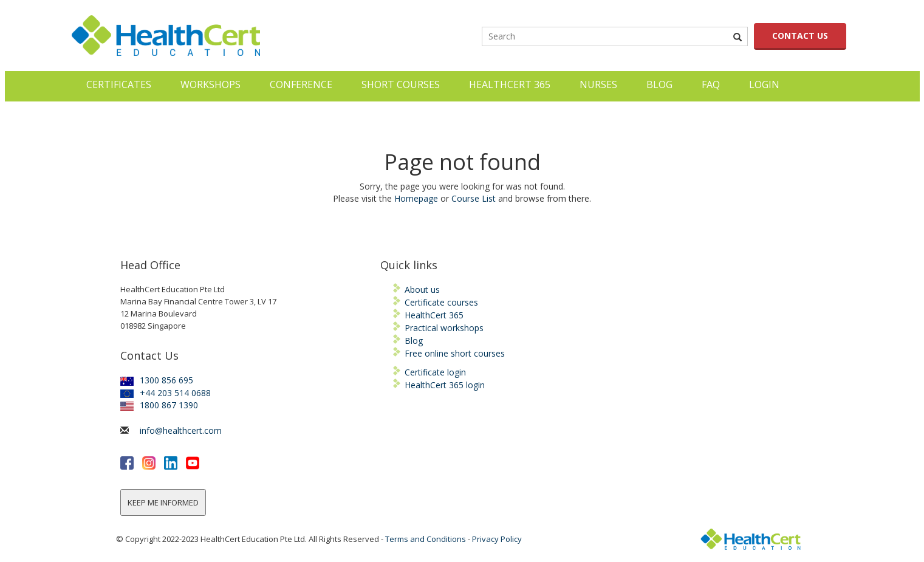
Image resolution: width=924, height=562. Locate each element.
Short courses (401, 84)
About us (422, 290)
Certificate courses (441, 302)
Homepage (416, 198)
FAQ (711, 84)
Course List (474, 198)
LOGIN (764, 84)
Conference (301, 84)
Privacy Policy (497, 539)
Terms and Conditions (426, 539)
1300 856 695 (157, 380)
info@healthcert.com (181, 430)
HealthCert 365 (510, 84)
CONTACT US (800, 36)
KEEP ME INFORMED (163, 502)
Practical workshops (444, 328)
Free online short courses (455, 353)
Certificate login (435, 372)
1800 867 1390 (159, 405)
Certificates (119, 84)
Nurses (598, 84)
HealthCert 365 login (445, 385)
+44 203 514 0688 (166, 393)
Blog (659, 84)
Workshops (210, 84)
